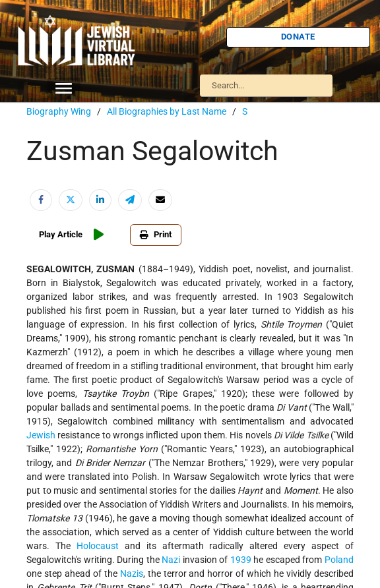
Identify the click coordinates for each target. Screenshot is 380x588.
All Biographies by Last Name (167, 111)
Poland (339, 560)
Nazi (171, 560)
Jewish (41, 435)
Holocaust (98, 546)
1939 (241, 560)
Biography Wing (59, 111)
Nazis (132, 573)
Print (156, 234)
